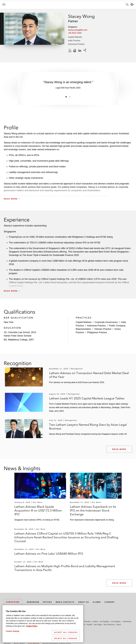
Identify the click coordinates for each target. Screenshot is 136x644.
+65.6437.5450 (75, 33)
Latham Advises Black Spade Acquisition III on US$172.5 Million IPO (38, 510)
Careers (117, 602)
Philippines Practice (97, 332)
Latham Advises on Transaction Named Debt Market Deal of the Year (89, 375)
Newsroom (34, 602)
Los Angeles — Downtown (121, 621)
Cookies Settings (13, 631)
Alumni (103, 602)
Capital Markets (75, 37)
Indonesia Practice (76, 44)
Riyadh (89, 625)
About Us (89, 602)
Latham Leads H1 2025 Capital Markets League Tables (87, 398)
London (95, 621)
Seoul (118, 625)
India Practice (74, 41)
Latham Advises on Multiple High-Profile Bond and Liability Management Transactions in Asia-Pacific (65, 568)
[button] (68, 193)
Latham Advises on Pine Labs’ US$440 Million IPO (49, 554)
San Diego (98, 625)
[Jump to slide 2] (70, 97)
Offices (49, 602)
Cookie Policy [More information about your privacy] (32, 626)
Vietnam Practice (103, 329)
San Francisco (109, 625)
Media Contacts (68, 602)
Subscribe (13, 602)
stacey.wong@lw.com (78, 30)
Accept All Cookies (66, 632)
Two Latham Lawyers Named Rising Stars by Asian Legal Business (88, 427)
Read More (119, 449)
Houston (87, 621)
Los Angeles (104, 621)
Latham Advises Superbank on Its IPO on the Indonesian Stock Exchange (93, 510)
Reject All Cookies (66, 638)
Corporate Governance (106, 322)
